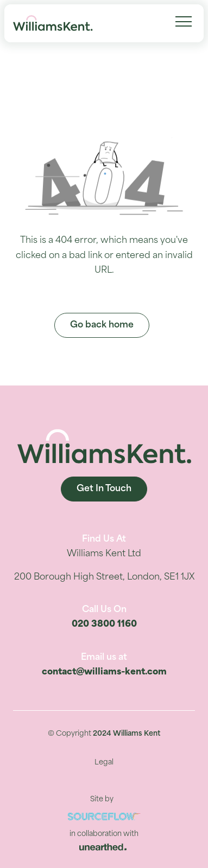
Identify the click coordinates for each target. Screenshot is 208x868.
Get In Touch (104, 489)
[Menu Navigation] (184, 22)
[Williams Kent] (53, 23)
